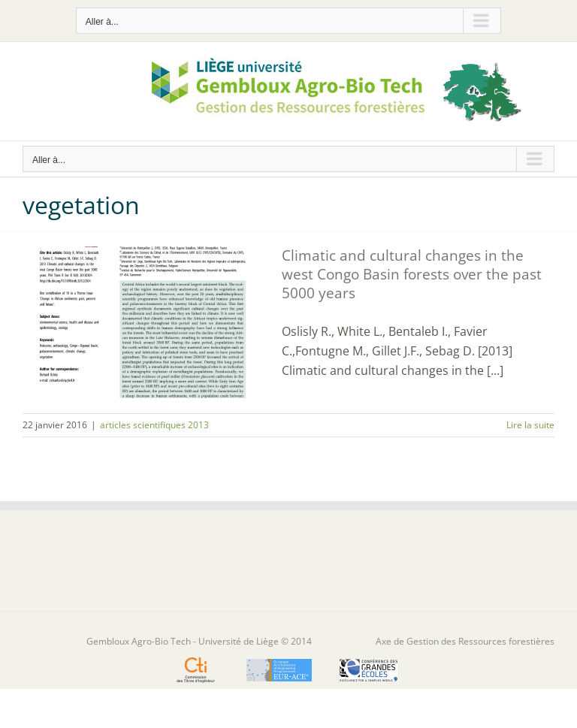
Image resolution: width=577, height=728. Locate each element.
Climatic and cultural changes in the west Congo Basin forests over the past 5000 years (412, 274)
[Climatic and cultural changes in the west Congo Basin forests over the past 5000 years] (143, 322)
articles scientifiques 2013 (154, 425)
